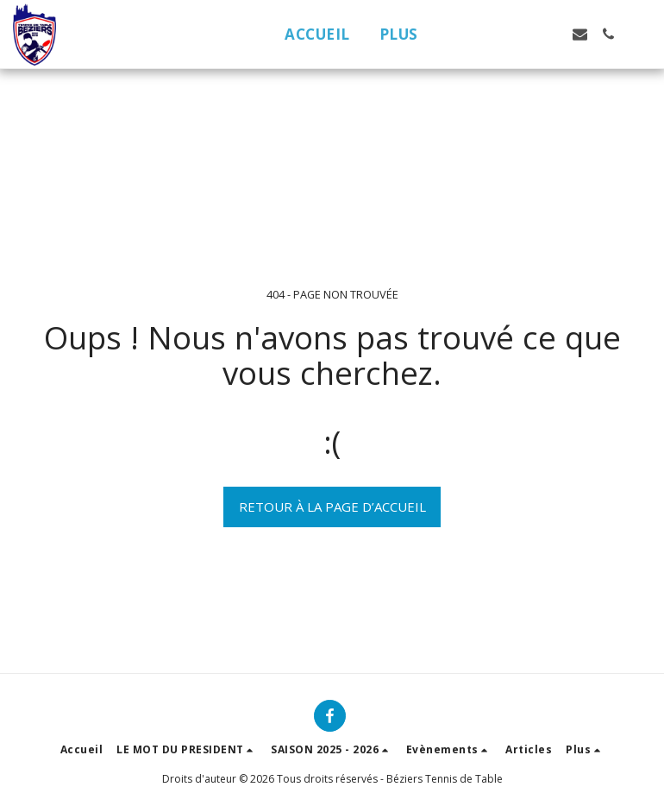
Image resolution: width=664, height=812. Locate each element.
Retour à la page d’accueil (332, 507)
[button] (495, 34)
